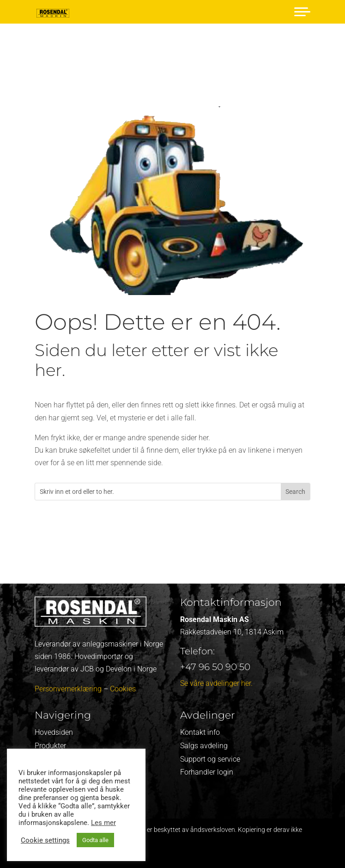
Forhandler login (207, 772)
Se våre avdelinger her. (216, 683)
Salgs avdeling (204, 746)
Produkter (50, 746)
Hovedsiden (54, 732)
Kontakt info (200, 732)
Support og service (210, 759)
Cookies (123, 689)
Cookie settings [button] (45, 840)
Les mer (103, 823)
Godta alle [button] (95, 840)
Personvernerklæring (68, 689)
